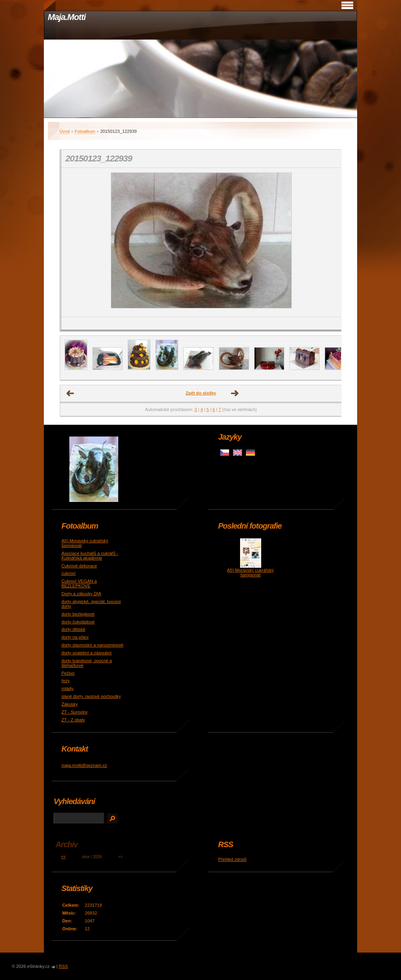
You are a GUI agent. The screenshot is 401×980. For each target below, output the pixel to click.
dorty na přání (75, 637)
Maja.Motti (67, 17)
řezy (66, 681)
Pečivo (68, 673)
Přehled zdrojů (232, 859)
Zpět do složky (201, 393)
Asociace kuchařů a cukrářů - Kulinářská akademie (90, 556)
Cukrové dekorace (79, 566)
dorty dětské (73, 629)
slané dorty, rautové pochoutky (91, 696)
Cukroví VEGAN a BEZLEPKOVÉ (79, 583)
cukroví (69, 573)
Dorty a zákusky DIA (81, 594)
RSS (63, 966)
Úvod (65, 131)
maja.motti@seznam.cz (84, 765)
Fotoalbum (85, 131)
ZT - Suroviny (75, 712)
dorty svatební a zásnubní (87, 653)
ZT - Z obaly (73, 720)
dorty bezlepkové (78, 614)
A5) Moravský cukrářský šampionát (250, 572)
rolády (67, 688)
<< (63, 857)
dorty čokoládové (78, 622)
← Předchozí (70, 393)
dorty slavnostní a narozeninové (92, 645)
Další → (235, 393)
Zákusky (70, 704)
